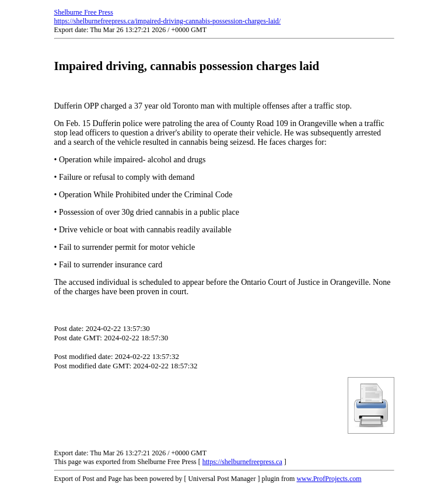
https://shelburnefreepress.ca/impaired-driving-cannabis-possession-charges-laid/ (168, 21)
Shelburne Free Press (84, 12)
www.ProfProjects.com (329, 479)
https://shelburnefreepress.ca (242, 462)
